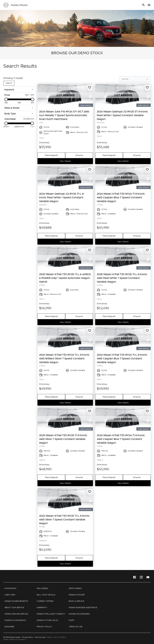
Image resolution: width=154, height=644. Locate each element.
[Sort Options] (135, 79)
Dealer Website (9, 639)
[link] (65, 95)
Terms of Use (40, 637)
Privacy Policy (28, 637)
